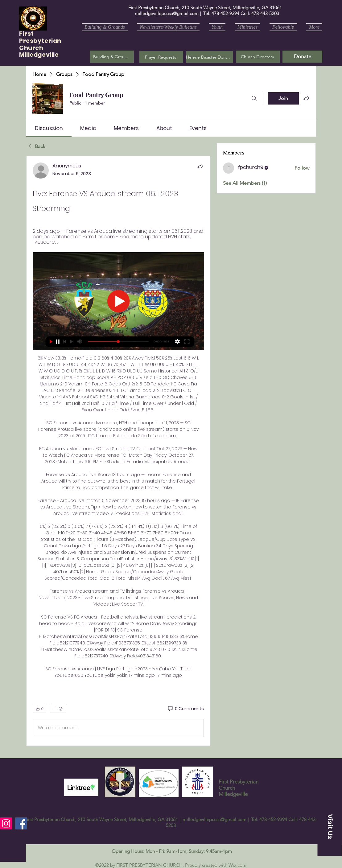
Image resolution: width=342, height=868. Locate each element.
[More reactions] (58, 709)
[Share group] (306, 98)
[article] (118, 451)
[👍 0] (39, 709)
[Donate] (302, 57)
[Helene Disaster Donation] (209, 57)
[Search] (254, 98)
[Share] (200, 166)
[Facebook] (21, 823)
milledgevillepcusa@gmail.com (167, 13)
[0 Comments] (185, 709)
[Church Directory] (258, 57)
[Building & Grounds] (112, 57)
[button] (161, 57)
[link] (49, 128)
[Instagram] (6, 823)
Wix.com (237, 865)
